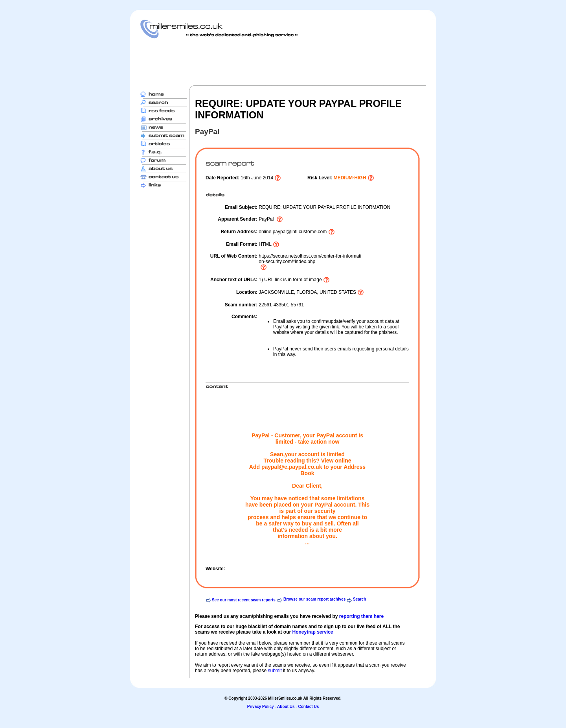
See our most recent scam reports (244, 600)
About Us (286, 707)
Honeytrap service (312, 632)
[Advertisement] (283, 62)
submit (275, 671)
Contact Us (308, 707)
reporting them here (361, 616)
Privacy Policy (261, 707)
